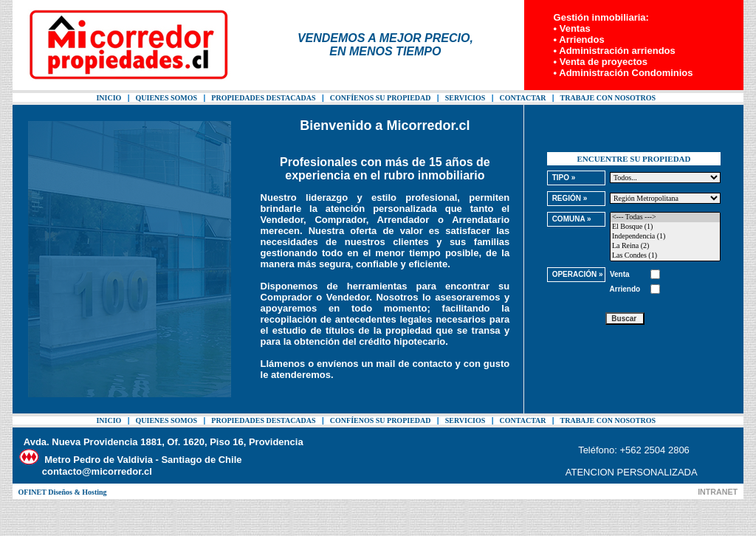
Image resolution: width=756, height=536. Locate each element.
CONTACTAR (522, 98)
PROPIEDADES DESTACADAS (263, 98)
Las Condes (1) (665, 256)
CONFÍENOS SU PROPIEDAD (379, 98)
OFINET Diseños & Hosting (60, 492)
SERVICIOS (464, 98)
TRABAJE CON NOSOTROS (607, 98)
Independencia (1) (665, 237)
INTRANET (718, 492)
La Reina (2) (665, 246)
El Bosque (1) (665, 227)
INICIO (109, 98)
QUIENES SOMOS (165, 98)
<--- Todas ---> (665, 217)
